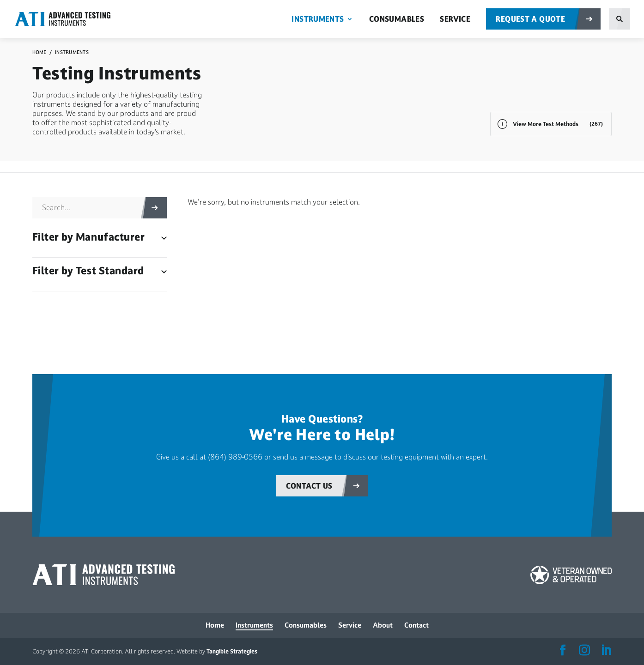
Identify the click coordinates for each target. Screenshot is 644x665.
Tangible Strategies (232, 652)
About (383, 625)
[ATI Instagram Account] (584, 651)
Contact (416, 625)
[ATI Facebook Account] (563, 651)
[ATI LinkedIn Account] (606, 651)
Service (455, 20)
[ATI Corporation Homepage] (72, 18)
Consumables (397, 20)
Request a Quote (530, 19)
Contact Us (309, 486)
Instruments (318, 20)
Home (39, 52)
